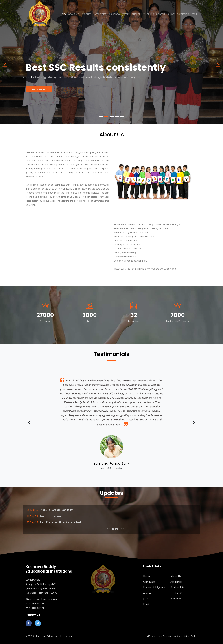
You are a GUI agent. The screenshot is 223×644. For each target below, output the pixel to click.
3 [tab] (112, 117)
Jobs (173, 14)
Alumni (151, 14)
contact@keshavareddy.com (43, 599)
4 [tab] (117, 117)
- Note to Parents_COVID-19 (56, 510)
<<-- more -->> (115, 529)
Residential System (118, 14)
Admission (183, 14)
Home (63, 14)
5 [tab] (122, 117)
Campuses (87, 14)
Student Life (138, 14)
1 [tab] (101, 117)
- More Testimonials (51, 516)
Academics (100, 14)
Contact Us (162, 14)
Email (194, 14)
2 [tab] (106, 117)
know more (39, 92)
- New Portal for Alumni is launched (60, 522)
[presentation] (29, 423)
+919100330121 (36, 604)
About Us (74, 14)
